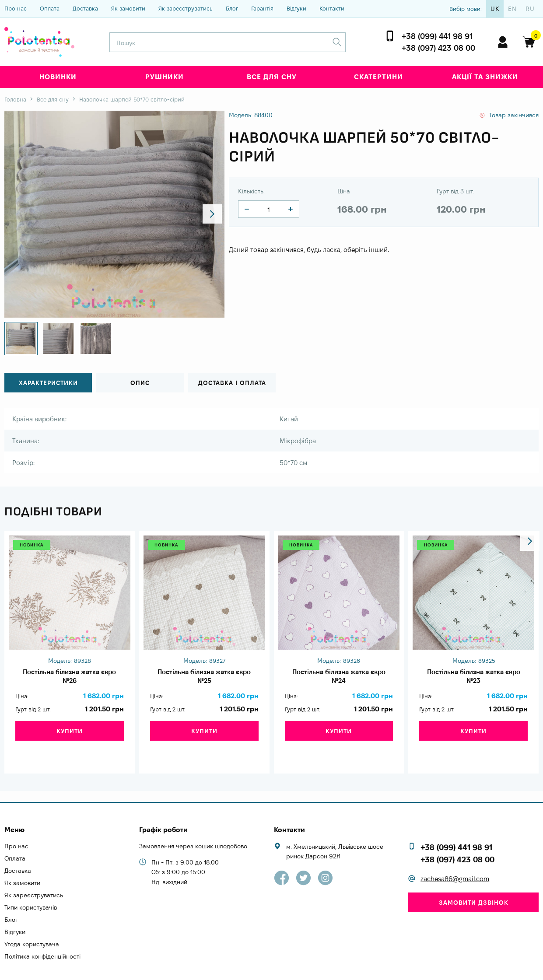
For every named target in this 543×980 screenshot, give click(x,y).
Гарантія (262, 8)
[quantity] (247, 209)
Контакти (332, 8)
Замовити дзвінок (474, 884)
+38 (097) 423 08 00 (438, 48)
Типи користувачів (31, 889)
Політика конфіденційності (42, 938)
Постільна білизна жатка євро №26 (69, 679)
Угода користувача (32, 926)
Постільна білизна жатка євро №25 (204, 679)
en (512, 9)
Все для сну (272, 77)
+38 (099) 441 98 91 (437, 36)
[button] (210, 214)
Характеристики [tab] (48, 383)
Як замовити (128, 8)
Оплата (50, 8)
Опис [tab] (140, 383)
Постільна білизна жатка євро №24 (339, 679)
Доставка (85, 8)
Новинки (58, 77)
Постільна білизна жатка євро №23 (474, 679)
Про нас (16, 8)
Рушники (165, 77)
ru (530, 9)
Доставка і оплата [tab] (232, 383)
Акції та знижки (485, 77)
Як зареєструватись (186, 8)
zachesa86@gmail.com (455, 860)
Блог (232, 8)
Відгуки (296, 8)
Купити (70, 739)
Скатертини (378, 77)
